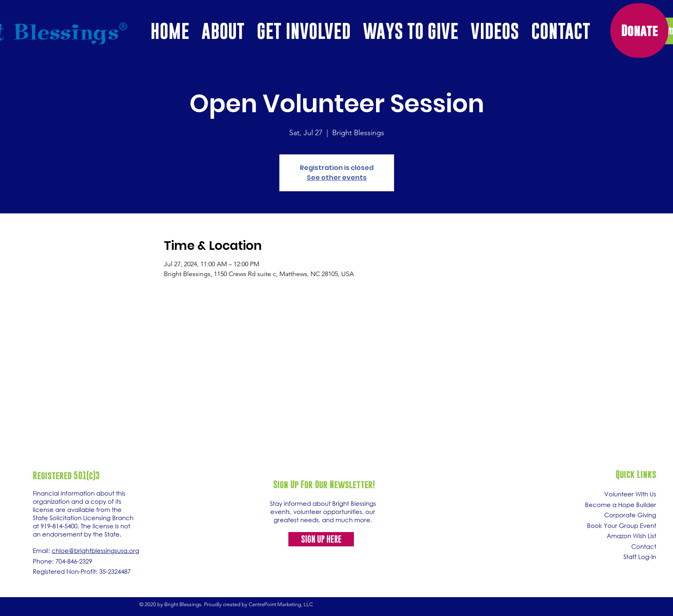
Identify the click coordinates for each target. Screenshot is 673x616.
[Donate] (639, 31)
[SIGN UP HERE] (321, 539)
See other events (337, 178)
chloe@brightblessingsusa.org (95, 550)
